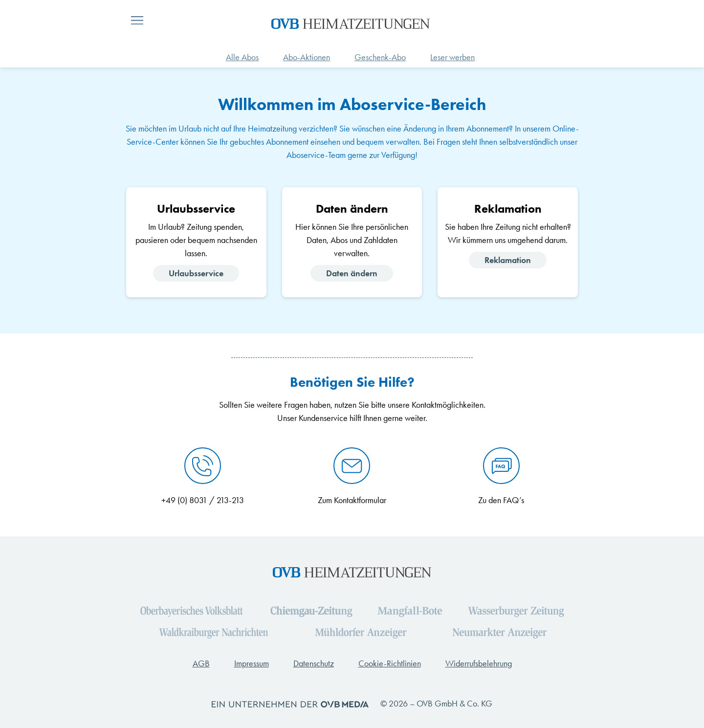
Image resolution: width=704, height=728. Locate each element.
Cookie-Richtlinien (390, 663)
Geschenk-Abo (380, 57)
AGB (201, 663)
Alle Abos (242, 57)
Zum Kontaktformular (352, 500)
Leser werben (452, 57)
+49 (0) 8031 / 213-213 (203, 500)
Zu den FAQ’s (501, 500)
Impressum (252, 663)
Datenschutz (314, 663)
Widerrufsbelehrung (479, 663)
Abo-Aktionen (307, 57)
